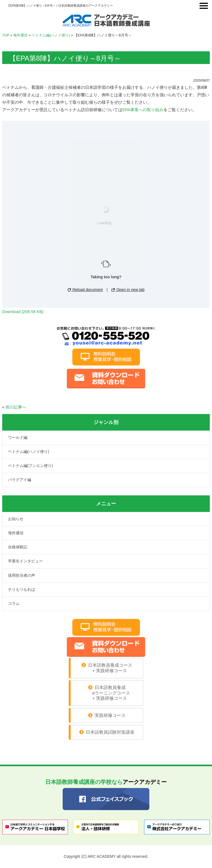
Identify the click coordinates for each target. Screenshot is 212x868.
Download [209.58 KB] (23, 312)
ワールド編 (18, 437)
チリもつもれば (22, 589)
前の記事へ (16, 407)
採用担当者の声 (22, 575)
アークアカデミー (106, 782)
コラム (14, 603)
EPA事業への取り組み (143, 110)
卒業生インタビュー (25, 561)
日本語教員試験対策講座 (110, 732)
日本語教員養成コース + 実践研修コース (109, 668)
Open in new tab (128, 290)
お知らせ (16, 519)
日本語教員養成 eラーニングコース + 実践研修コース (107, 693)
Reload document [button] (85, 290)
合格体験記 (18, 547)
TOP (6, 35)
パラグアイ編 (20, 480)
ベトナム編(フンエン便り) (31, 466)
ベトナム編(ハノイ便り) (51, 35)
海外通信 (20, 35)
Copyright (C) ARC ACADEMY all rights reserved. (106, 856)
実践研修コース (110, 715)
